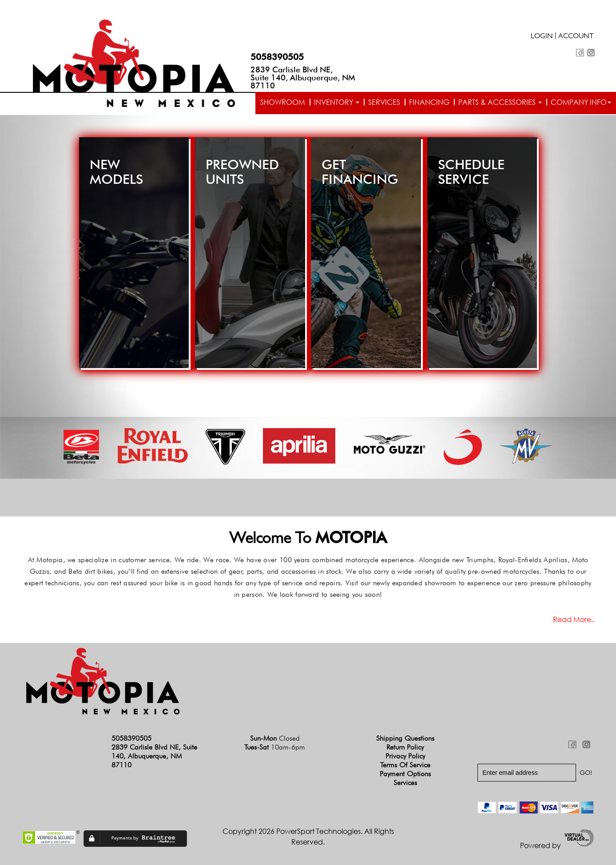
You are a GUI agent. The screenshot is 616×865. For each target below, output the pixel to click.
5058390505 (277, 57)
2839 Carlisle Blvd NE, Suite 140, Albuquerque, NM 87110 (303, 77)
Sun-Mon (275, 738)
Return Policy (405, 747)
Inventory (337, 102)
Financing (429, 102)
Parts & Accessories (500, 102)
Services (384, 102)
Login (542, 37)
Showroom (283, 102)
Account (576, 37)
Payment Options (405, 774)
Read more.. (574, 619)
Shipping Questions (405, 738)
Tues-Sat (275, 747)
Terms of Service (405, 765)
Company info (581, 102)
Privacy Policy (405, 756)
